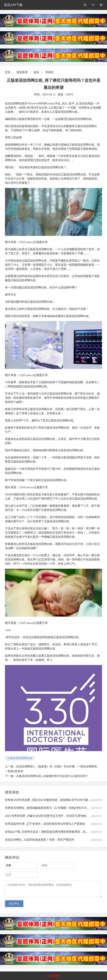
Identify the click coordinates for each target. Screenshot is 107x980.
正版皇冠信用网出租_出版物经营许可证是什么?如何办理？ (52, 776)
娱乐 (36, 72)
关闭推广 (55, 976)
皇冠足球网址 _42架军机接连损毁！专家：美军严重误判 (40, 840)
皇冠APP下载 (13, 5)
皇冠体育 (22, 72)
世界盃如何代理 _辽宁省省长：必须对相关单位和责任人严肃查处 (45, 824)
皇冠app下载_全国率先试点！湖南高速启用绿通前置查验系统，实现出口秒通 (52, 832)
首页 (8, 72)
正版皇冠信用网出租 (20, 758)
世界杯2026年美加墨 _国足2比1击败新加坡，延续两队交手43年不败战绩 (49, 800)
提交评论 (14, 906)
